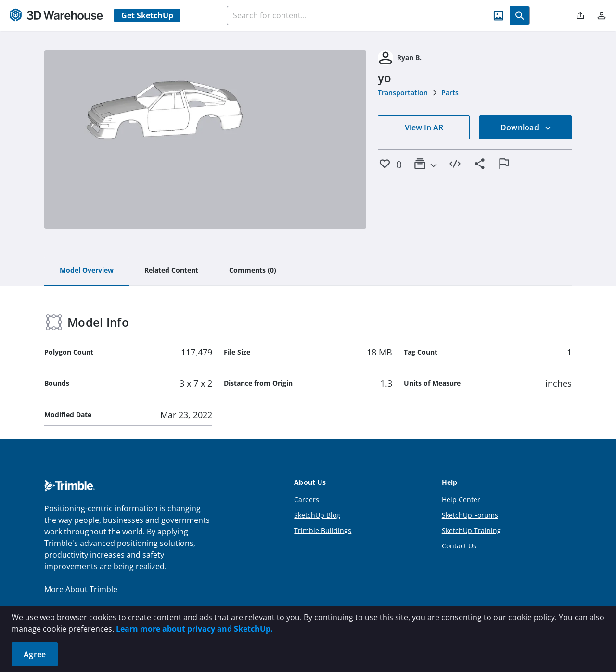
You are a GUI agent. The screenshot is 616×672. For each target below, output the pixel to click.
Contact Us (459, 546)
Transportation (403, 93)
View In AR (424, 127)
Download (526, 127)
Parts (450, 93)
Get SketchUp (147, 15)
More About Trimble (81, 589)
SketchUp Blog (317, 515)
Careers (307, 500)
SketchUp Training (471, 530)
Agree (35, 654)
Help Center (461, 500)
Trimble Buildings (323, 530)
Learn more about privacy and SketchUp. (194, 629)
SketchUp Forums (470, 515)
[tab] (87, 271)
